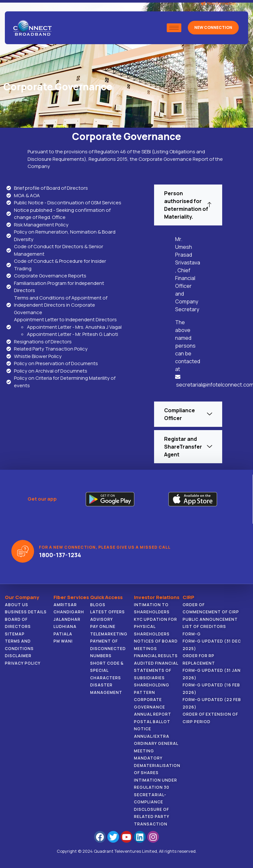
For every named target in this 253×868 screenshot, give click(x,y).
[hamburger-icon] (174, 28)
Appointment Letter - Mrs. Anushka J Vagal (74, 327)
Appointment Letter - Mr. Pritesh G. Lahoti (72, 334)
